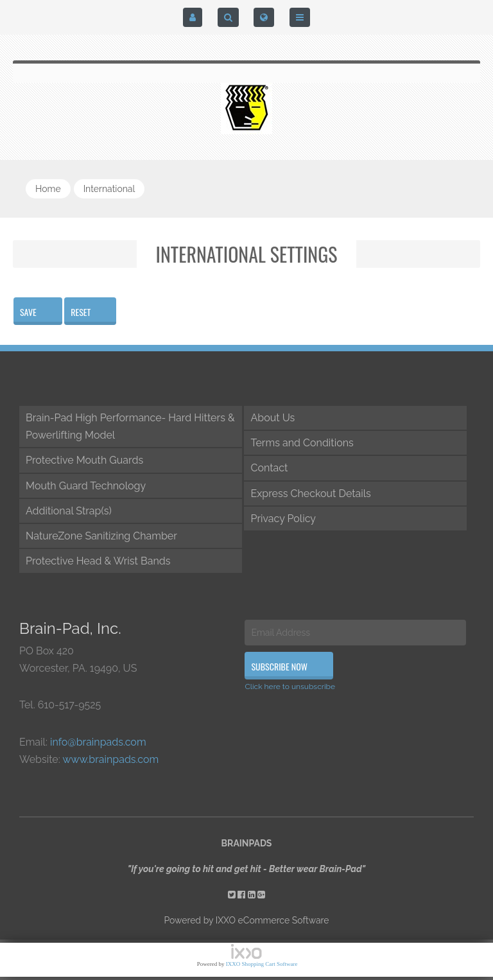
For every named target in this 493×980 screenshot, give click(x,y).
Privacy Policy (283, 519)
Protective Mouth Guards (84, 460)
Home (48, 189)
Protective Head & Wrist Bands (98, 561)
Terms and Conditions (302, 443)
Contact (269, 468)
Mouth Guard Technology (86, 486)
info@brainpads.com (98, 742)
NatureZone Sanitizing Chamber (101, 536)
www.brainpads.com (110, 759)
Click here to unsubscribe (290, 687)
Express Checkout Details (310, 494)
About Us (272, 418)
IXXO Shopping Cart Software (262, 964)
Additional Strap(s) (69, 511)
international (109, 189)
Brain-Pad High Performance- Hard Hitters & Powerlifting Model (130, 426)
